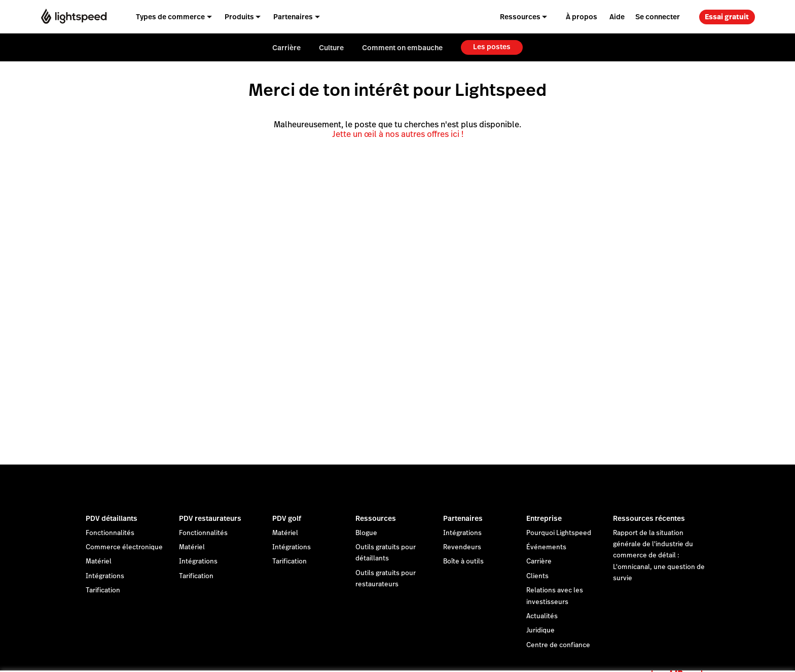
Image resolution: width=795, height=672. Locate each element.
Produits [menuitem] (239, 17)
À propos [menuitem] (582, 17)
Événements (546, 547)
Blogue (366, 533)
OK (677, 659)
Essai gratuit (727, 17)
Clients (537, 576)
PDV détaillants (112, 518)
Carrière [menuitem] (286, 48)
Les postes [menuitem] (492, 47)
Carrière (539, 561)
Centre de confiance (558, 645)
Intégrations (105, 576)
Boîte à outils (463, 561)
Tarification (103, 590)
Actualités (542, 616)
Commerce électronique (124, 547)
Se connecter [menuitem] (658, 17)
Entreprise (544, 518)
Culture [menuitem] (331, 48)
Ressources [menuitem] (520, 17)
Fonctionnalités (110, 533)
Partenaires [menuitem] (293, 17)
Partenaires (463, 518)
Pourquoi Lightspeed (559, 533)
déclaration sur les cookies (432, 653)
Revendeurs (462, 547)
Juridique (540, 630)
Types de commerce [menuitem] (170, 17)
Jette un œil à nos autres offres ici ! (398, 134)
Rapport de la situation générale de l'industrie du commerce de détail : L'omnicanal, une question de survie (659, 556)
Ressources (376, 518)
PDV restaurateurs (210, 518)
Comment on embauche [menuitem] (402, 48)
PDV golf (287, 518)
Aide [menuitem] (617, 17)
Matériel (99, 561)
